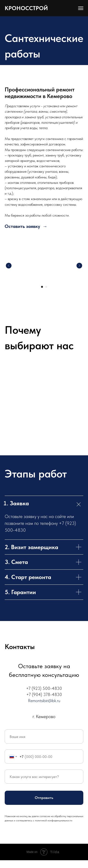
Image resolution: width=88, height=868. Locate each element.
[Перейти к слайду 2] (46, 287)
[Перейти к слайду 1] (42, 287)
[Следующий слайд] (79, 266)
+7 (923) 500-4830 (44, 688)
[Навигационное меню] (81, 8)
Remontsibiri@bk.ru (44, 701)
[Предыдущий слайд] (9, 266)
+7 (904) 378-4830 (44, 694)
